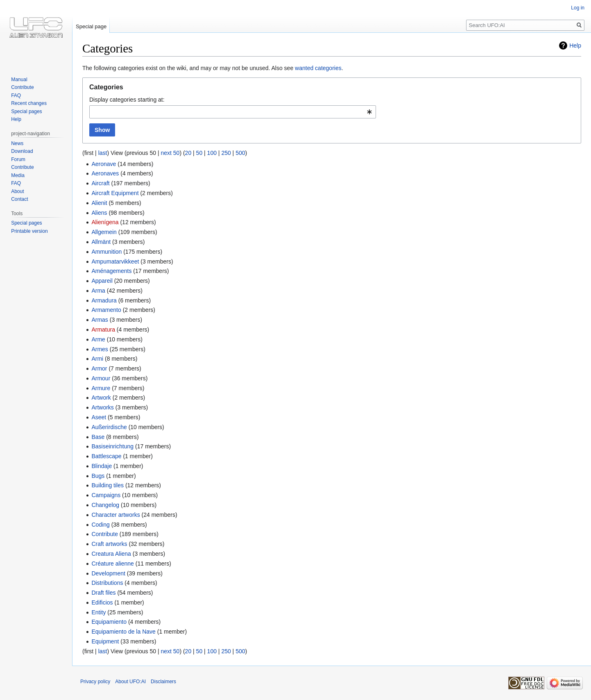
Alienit (99, 203)
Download (22, 151)
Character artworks (115, 515)
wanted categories (318, 68)
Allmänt (101, 242)
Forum (18, 159)
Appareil (102, 281)
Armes (100, 349)
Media (18, 175)
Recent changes (29, 103)
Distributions (107, 583)
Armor (99, 368)
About (17, 191)
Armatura (103, 330)
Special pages (26, 111)
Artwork (101, 398)
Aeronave (104, 164)
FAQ (16, 95)
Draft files (103, 593)
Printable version (29, 231)
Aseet (99, 417)
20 (188, 153)
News (17, 143)
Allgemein (104, 232)
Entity (98, 612)
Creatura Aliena (111, 554)
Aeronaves (105, 173)
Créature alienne (113, 564)
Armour (101, 378)
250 (226, 153)
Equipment (105, 641)
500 (240, 153)
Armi (97, 359)
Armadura (104, 300)
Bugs (98, 476)
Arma (98, 291)
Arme (98, 339)
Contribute (105, 534)
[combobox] (233, 112)
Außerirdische (109, 427)
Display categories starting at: (127, 100)
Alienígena (105, 222)
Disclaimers (163, 682)
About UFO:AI (130, 682)
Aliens (99, 213)
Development (108, 573)
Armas (100, 320)
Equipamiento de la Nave (123, 632)
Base (98, 437)
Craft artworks (109, 544)
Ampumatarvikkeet (115, 261)
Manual (19, 80)
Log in (578, 8)
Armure (101, 388)
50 (199, 153)
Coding (100, 525)
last (103, 153)
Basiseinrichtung (112, 446)
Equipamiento (109, 622)
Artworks (102, 407)
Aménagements (111, 271)
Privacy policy (95, 682)
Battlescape (106, 456)
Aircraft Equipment (115, 193)
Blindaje (102, 466)
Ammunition (106, 252)
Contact (19, 199)
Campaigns (106, 495)
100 (212, 153)
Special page (91, 26)
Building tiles (108, 485)
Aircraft (100, 183)
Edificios (102, 602)
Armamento (106, 310)
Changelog (105, 505)
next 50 (170, 153)
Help (575, 45)
